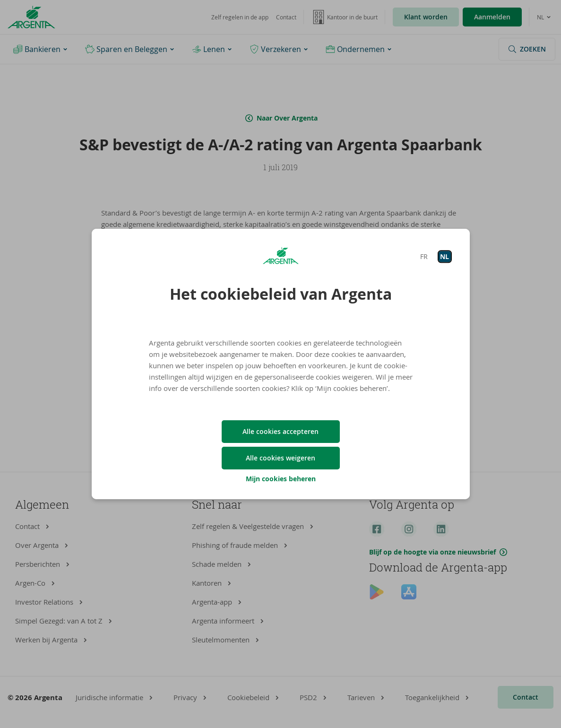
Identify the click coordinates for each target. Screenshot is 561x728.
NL (444, 256)
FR (424, 256)
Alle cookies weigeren (280, 458)
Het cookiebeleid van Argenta (281, 294)
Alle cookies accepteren (280, 431)
